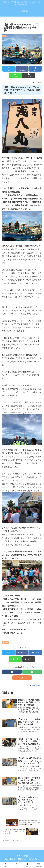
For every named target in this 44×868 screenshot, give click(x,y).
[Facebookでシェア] (22, 69)
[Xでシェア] (9, 69)
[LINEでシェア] (15, 75)
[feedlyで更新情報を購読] (32, 672)
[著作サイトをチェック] (12, 672)
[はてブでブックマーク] (35, 69)
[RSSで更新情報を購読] (22, 678)
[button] (29, 75)
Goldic (6, 642)
